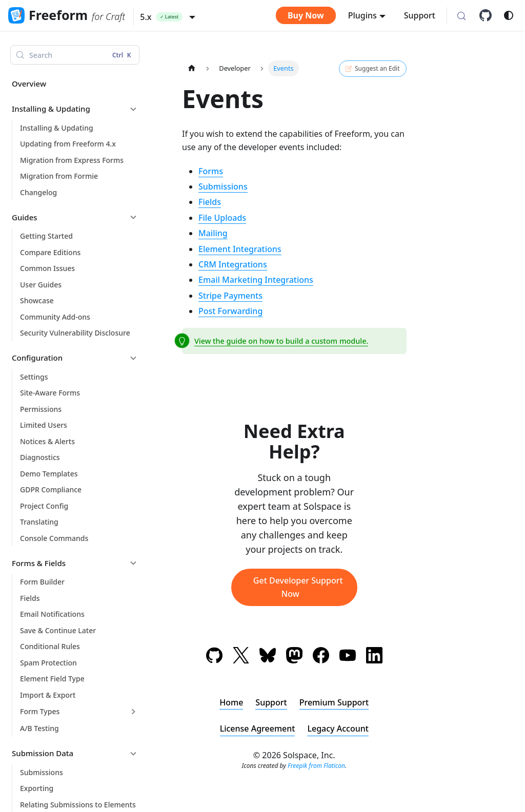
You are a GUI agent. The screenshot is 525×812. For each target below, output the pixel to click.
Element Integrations (240, 249)
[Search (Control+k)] (461, 16)
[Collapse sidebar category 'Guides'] (133, 217)
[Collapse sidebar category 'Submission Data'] (133, 754)
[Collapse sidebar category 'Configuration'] (133, 358)
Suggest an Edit (372, 69)
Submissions (223, 186)
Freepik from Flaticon (316, 766)
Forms (211, 171)
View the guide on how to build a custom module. (281, 341)
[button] (168, 17)
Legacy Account (338, 728)
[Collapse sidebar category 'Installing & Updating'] (133, 109)
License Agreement (258, 728)
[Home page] (192, 68)
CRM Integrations (233, 264)
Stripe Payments (230, 296)
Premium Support (334, 702)
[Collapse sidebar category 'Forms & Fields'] (133, 563)
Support (420, 15)
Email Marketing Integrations (256, 280)
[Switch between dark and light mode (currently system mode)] (509, 15)
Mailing (213, 233)
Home (231, 702)
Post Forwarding (230, 311)
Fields (210, 202)
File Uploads (222, 218)
